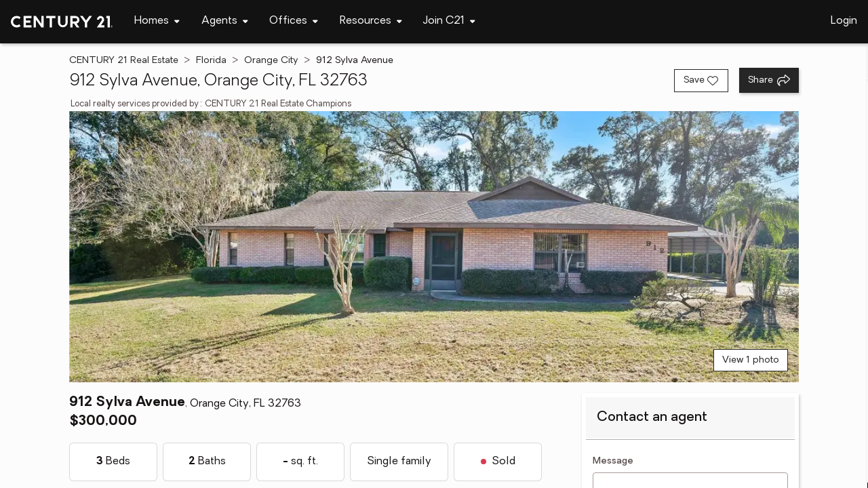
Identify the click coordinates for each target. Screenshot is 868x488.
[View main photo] (434, 247)
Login (844, 21)
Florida (211, 61)
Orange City (271, 61)
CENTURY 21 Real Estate (124, 61)
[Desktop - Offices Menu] (294, 21)
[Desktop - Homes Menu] (157, 21)
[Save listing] (701, 81)
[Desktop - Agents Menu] (225, 21)
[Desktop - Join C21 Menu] (449, 21)
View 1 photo (751, 360)
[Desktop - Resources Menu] (371, 21)
